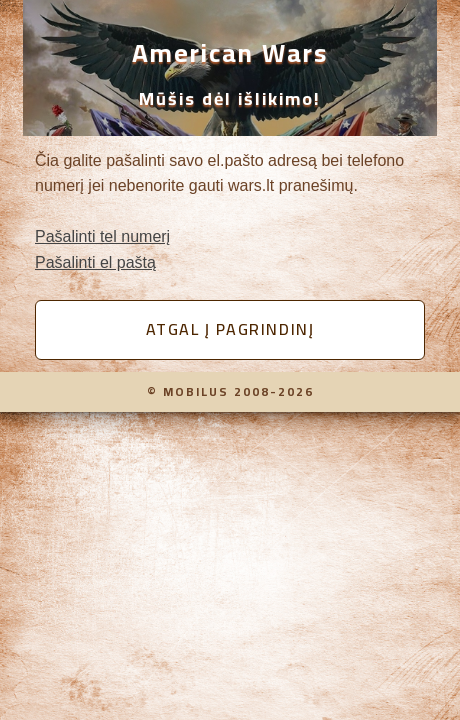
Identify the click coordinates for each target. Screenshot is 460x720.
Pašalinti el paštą (95, 262)
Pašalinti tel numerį (102, 236)
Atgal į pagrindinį (230, 329)
